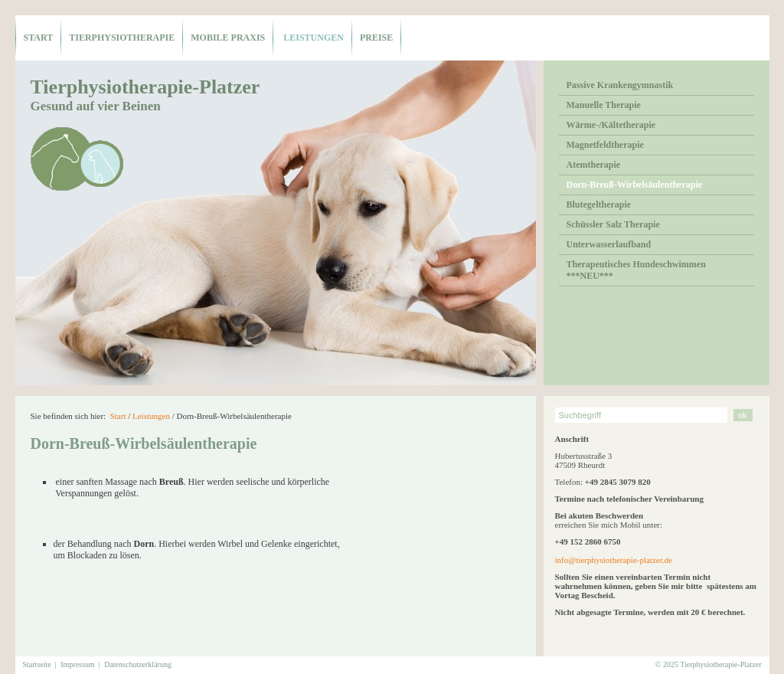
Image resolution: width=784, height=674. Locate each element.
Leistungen (312, 38)
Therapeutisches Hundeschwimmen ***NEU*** (636, 270)
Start (39, 38)
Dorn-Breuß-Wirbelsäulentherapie (635, 185)
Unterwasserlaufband (609, 244)
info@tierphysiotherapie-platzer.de (614, 560)
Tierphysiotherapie (122, 38)
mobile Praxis (228, 38)
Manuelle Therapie (604, 105)
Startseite (37, 664)
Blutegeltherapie (599, 204)
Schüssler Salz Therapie (613, 224)
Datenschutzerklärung (138, 664)
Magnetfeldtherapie (605, 145)
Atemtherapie (594, 165)
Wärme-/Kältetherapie (611, 125)
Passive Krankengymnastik (620, 85)
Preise (376, 38)
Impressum (77, 664)
